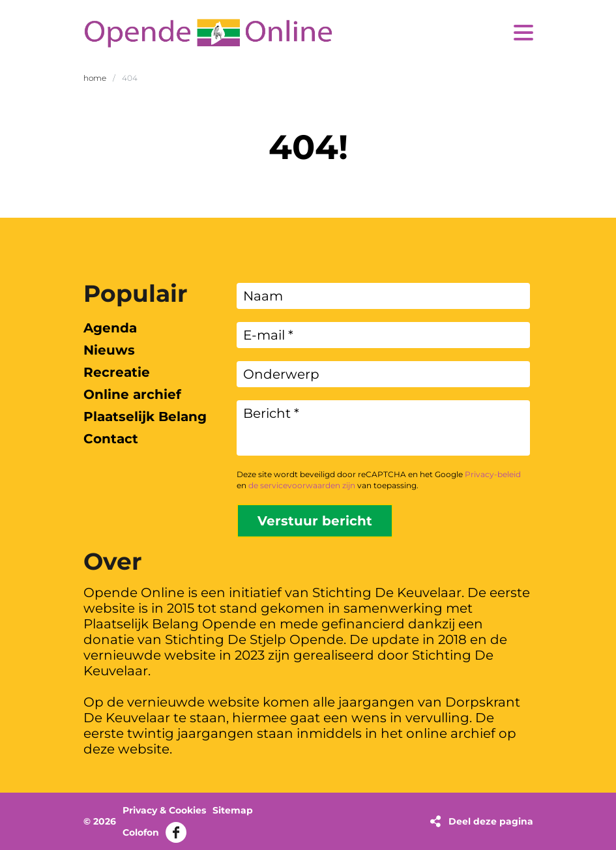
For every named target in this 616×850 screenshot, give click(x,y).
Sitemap (233, 810)
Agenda (110, 328)
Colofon (141, 832)
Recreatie (117, 372)
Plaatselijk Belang (145, 417)
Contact (111, 439)
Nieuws (109, 350)
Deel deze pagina (491, 821)
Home (95, 78)
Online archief (132, 394)
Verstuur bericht (315, 521)
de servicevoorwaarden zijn (302, 485)
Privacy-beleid (493, 474)
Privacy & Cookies (164, 810)
